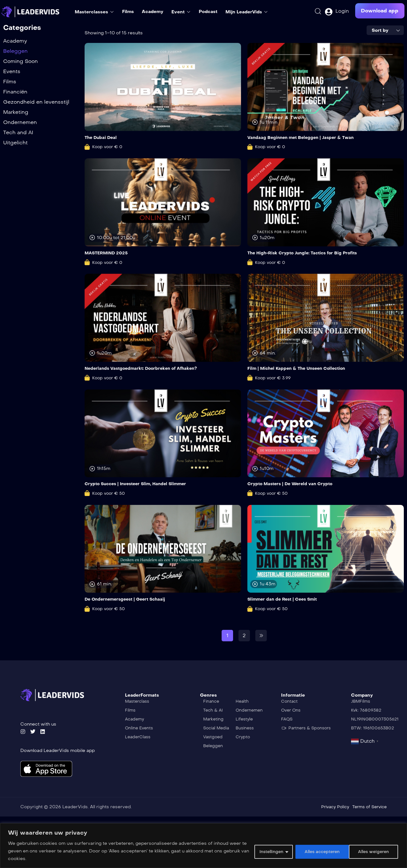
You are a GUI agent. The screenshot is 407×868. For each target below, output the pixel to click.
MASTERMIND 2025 (108, 253)
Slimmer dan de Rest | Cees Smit (285, 599)
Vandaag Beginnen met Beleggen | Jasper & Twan (304, 138)
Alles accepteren (370, 851)
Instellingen (261, 851)
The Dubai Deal (102, 138)
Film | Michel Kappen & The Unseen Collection (300, 368)
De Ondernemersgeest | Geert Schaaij (128, 599)
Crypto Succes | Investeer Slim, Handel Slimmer (140, 483)
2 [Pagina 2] (244, 635)
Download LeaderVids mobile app (58, 750)
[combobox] (385, 30)
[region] (203, 846)
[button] (380, 11)
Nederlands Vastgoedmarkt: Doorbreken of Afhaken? (145, 368)
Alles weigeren (313, 851)
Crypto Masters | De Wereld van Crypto (293, 483)
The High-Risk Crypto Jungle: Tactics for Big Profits (307, 253)
